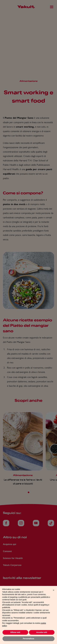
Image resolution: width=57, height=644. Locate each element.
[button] (54, 595)
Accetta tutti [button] (42, 637)
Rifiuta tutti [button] (15, 637)
